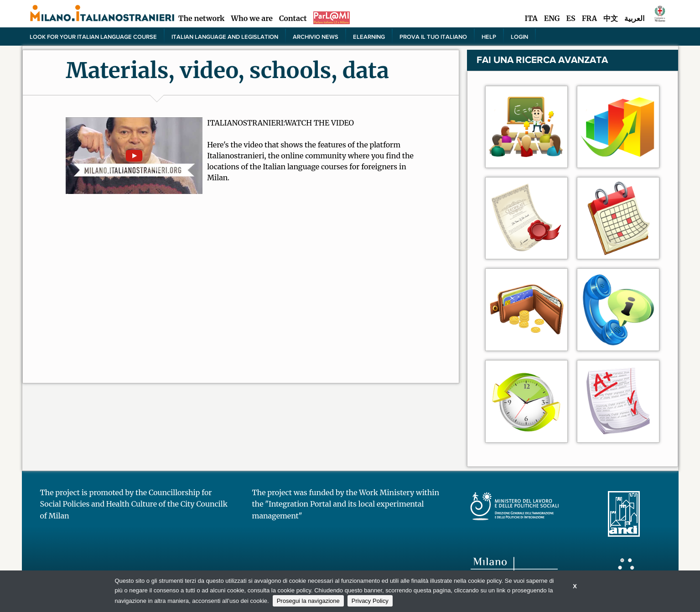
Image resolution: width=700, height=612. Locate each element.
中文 (611, 18)
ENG (552, 18)
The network (202, 18)
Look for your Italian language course (93, 37)
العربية (634, 18)
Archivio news (316, 37)
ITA (531, 18)
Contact (293, 18)
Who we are (252, 18)
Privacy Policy (370, 601)
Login (519, 37)
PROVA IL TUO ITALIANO (433, 37)
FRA (589, 18)
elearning (369, 37)
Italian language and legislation (225, 37)
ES (571, 18)
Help (489, 37)
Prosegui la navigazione (308, 601)
